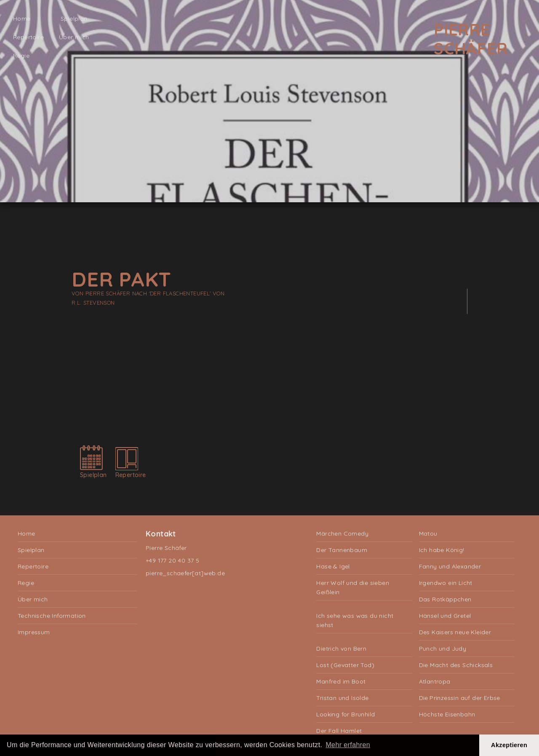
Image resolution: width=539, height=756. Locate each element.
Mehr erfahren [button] (348, 745)
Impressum (34, 632)
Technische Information (52, 616)
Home (22, 19)
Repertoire (28, 37)
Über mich (74, 37)
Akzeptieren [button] (509, 745)
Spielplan (74, 19)
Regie (21, 56)
